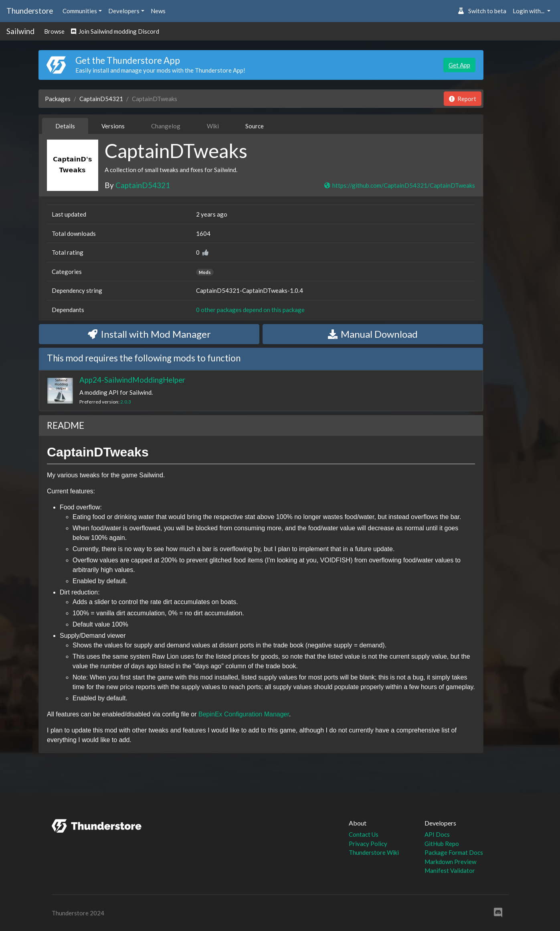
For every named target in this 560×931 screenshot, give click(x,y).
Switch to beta (482, 11)
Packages (58, 99)
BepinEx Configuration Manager (244, 714)
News (158, 11)
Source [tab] (255, 126)
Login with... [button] (529, 11)
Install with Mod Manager (149, 334)
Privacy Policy (368, 844)
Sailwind (20, 31)
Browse (54, 31)
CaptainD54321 (101, 99)
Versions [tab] (113, 126)
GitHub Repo (442, 844)
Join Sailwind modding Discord (115, 31)
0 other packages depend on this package (250, 310)
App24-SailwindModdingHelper (132, 380)
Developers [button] (124, 11)
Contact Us (364, 834)
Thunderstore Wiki (374, 852)
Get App (459, 65)
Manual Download (373, 334)
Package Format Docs (454, 852)
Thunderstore (30, 11)
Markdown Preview (450, 862)
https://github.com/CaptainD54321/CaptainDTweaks (399, 185)
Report (463, 99)
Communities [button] (80, 11)
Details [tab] (65, 126)
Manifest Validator (450, 870)
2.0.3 (126, 402)
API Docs (437, 834)
